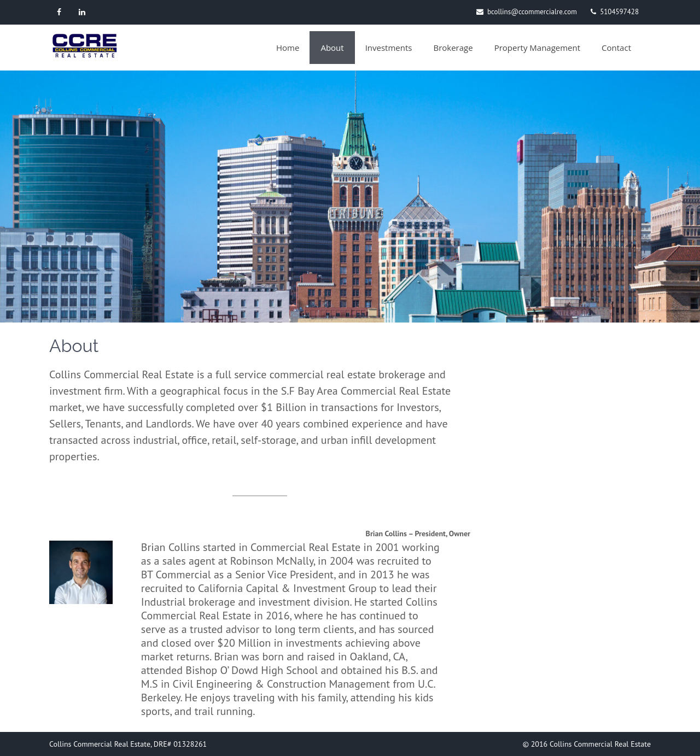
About (332, 48)
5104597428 (619, 12)
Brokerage (453, 48)
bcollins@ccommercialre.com (532, 12)
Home (288, 48)
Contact (616, 48)
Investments (389, 48)
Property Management (537, 48)
